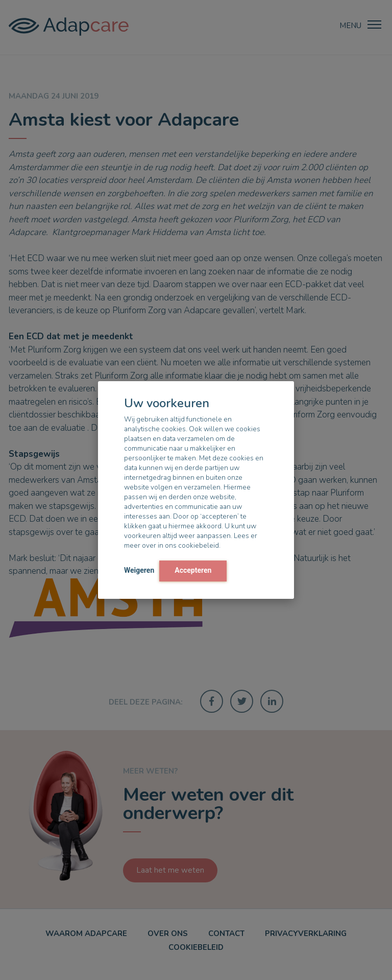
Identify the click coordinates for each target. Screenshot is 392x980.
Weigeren (139, 570)
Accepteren (193, 570)
